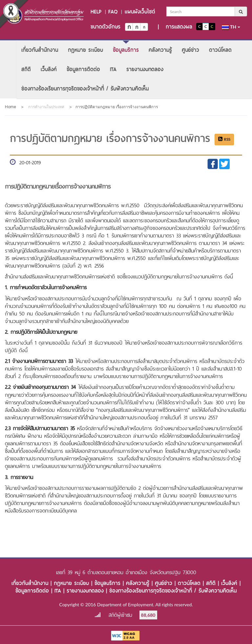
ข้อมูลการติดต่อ (83, 69)
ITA (113, 69)
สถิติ (26, 69)
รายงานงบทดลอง (145, 69)
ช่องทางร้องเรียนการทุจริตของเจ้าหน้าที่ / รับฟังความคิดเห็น (85, 89)
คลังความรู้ (160, 50)
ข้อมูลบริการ (126, 50)
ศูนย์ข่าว (190, 50)
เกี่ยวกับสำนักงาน (40, 50)
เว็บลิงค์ (49, 69)
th (231, 27)
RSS (224, 139)
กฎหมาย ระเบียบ (85, 50)
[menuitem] (40, 50)
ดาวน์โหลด (220, 50)
